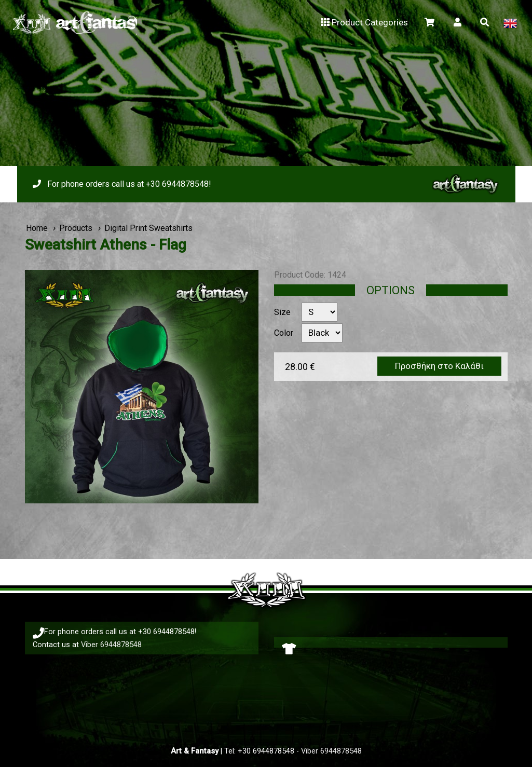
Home (37, 228)
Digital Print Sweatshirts (148, 228)
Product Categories (363, 22)
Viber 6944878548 (111, 645)
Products (76, 228)
